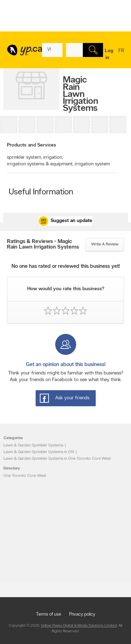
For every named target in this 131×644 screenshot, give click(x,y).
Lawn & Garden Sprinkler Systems (33, 445)
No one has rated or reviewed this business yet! (66, 267)
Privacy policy (82, 614)
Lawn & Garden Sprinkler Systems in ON (39, 452)
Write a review (105, 244)
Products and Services (32, 145)
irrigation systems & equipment (40, 164)
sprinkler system (24, 158)
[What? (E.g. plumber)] (52, 50)
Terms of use (49, 614)
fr (121, 55)
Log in (109, 54)
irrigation (53, 158)
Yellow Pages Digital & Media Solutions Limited (79, 626)
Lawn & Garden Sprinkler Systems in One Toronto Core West (57, 459)
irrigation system (92, 164)
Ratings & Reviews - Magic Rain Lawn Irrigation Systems (43, 244)
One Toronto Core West (25, 476)
